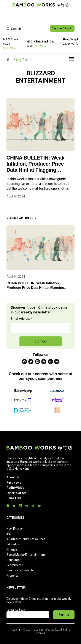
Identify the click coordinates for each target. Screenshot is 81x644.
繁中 (10, 60)
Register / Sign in (62, 28)
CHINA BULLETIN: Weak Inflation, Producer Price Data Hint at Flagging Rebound (35, 164)
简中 (28, 60)
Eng (19, 60)
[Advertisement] (40, 16)
